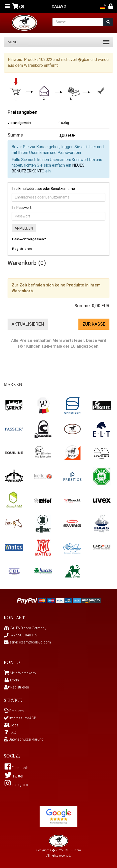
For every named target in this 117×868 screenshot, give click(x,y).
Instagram (16, 785)
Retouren (14, 711)
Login (11, 680)
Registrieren (22, 249)
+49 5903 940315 (20, 635)
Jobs (11, 725)
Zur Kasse (94, 324)
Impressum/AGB (20, 718)
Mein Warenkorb (23, 673)
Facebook (16, 768)
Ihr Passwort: (22, 208)
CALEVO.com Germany (25, 628)
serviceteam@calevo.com (27, 642)
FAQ (10, 732)
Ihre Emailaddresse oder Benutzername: (44, 189)
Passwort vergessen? (29, 239)
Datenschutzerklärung (24, 739)
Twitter (14, 776)
